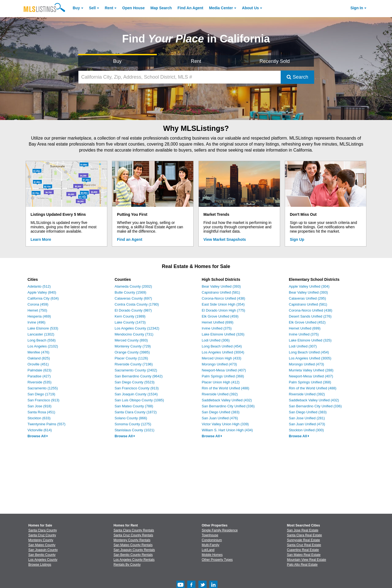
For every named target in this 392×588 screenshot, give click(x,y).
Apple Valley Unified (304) (309, 286)
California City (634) (43, 298)
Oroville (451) (38, 364)
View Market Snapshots (225, 239)
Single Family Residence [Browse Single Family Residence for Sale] (220, 530)
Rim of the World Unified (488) (226, 388)
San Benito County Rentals (133, 555)
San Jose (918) (39, 406)
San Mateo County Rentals (133, 545)
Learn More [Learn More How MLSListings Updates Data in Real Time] (41, 239)
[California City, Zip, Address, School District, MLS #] (180, 77)
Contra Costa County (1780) (137, 304)
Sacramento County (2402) (136, 370)
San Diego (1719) (41, 394)
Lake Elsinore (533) (43, 328)
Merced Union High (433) (221, 358)
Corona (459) (38, 304)
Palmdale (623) (39, 370)
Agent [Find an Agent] (190, 8)
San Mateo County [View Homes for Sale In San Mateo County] (42, 545)
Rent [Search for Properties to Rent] (196, 61)
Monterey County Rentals (132, 540)
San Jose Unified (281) (307, 418)
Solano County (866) (131, 418)
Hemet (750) (37, 310)
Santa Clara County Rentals (134, 530)
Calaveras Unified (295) (307, 298)
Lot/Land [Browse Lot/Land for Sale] (208, 550)
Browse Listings (40, 565)
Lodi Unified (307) (303, 346)
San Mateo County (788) (134, 406)
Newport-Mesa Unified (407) (224, 370)
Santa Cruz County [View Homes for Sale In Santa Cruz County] (42, 535)
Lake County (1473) (130, 322)
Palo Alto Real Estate (302, 565)
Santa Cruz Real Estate (304, 545)
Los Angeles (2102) (43, 346)
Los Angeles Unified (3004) (223, 352)
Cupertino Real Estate (303, 550)
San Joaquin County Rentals (134, 550)
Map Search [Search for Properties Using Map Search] (161, 8)
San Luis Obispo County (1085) (139, 400)
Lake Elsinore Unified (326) (223, 334)
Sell (92, 8)
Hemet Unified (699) (218, 322)
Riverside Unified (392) (220, 394)
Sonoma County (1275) (133, 424)
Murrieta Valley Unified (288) (311, 370)
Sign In (357, 8)
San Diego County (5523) (135, 382)
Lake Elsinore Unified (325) (310, 340)
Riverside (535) (39, 382)
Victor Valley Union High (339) (225, 424)
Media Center (221, 8)
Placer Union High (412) (221, 382)
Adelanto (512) (39, 286)
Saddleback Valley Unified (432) (227, 400)
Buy (76, 8)
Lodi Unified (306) (216, 340)
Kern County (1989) (130, 316)
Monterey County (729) (133, 346)
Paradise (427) (39, 376)
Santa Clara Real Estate (304, 535)
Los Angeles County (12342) (137, 328)
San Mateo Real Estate (304, 555)
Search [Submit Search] (297, 77)
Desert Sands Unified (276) (310, 316)
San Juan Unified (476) (220, 418)
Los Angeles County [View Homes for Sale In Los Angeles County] (43, 560)
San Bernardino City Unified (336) (228, 406)
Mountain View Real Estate (307, 560)
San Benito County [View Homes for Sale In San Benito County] (42, 555)
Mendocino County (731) (134, 334)
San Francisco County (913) (137, 388)
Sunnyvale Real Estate (303, 540)
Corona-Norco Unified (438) (223, 298)
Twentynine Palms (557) (46, 424)
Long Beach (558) (42, 340)
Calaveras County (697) (133, 298)
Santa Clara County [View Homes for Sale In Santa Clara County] (43, 530)
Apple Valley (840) (42, 292)
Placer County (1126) (131, 358)
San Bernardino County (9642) (139, 376)
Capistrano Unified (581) (221, 292)
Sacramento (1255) (43, 388)
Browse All (38, 436)
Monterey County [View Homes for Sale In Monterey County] (41, 540)
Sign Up (297, 239)
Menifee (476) (38, 352)
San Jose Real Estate (303, 530)
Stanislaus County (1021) (134, 430)
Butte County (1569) (130, 292)
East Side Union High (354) (223, 304)
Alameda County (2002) (133, 286)
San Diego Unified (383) (221, 412)
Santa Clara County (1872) (136, 412)
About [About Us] (250, 8)
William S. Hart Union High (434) (227, 430)
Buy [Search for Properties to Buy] (117, 61)
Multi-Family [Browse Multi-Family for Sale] (211, 545)
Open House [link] (133, 8)
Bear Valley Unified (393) (221, 286)
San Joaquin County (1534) (136, 394)
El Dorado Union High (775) (223, 310)
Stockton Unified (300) (306, 430)
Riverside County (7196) (134, 364)
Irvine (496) (36, 322)
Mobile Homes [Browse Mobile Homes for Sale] (212, 555)
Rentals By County (127, 565)
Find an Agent (130, 239)
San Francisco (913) (43, 400)
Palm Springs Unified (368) (223, 376)
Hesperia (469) (39, 316)
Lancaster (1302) (41, 334)
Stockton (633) (39, 418)
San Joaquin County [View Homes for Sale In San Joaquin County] (43, 550)
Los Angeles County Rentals (134, 560)
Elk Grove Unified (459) (220, 316)
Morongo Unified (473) (219, 364)
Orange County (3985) (132, 352)
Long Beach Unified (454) (222, 346)
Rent (109, 8)
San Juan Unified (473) (307, 424)
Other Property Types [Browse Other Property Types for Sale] (217, 560)
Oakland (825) (39, 358)
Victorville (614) (40, 430)
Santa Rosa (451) (41, 412)
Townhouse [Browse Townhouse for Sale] (210, 535)
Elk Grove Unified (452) (307, 322)
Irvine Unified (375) (217, 328)
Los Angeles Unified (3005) (310, 358)
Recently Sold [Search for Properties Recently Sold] (275, 61)
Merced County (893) (131, 340)
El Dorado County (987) (133, 310)
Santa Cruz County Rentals (133, 535)
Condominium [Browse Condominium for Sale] (212, 540)
